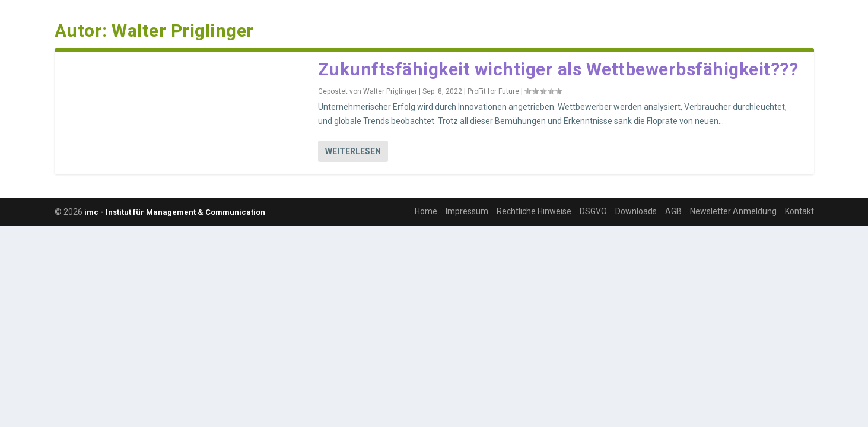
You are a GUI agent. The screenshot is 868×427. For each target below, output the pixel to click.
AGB (673, 211)
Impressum (467, 211)
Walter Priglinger (390, 91)
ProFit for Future (493, 91)
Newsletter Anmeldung (733, 211)
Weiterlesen (353, 151)
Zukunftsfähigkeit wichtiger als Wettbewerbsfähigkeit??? (558, 69)
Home (426, 211)
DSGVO (593, 211)
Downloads (636, 211)
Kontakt (799, 211)
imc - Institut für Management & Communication (175, 212)
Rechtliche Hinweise (534, 211)
